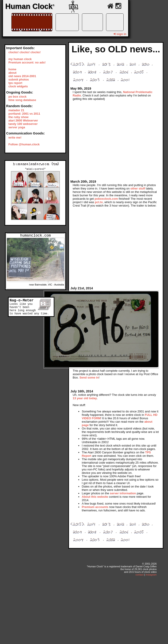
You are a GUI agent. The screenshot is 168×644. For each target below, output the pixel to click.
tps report (15, 83)
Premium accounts (95, 507)
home (12, 69)
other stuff (138, 188)
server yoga (17, 127)
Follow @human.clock (24, 144)
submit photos (19, 80)
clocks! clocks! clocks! (25, 52)
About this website (95, 497)
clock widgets (18, 86)
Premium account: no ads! (27, 62)
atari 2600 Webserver (23, 120)
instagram (151, 575)
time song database (22, 100)
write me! (15, 138)
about (12, 73)
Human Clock (30, 6)
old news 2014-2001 (22, 76)
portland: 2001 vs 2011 (24, 114)
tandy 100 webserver (23, 124)
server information (123, 493)
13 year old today (85, 398)
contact (139, 575)
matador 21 (16, 110)
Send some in (89, 378)
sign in (120, 34)
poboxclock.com (106, 199)
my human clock (20, 59)
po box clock (17, 97)
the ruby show (18, 117)
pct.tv (99, 202)
